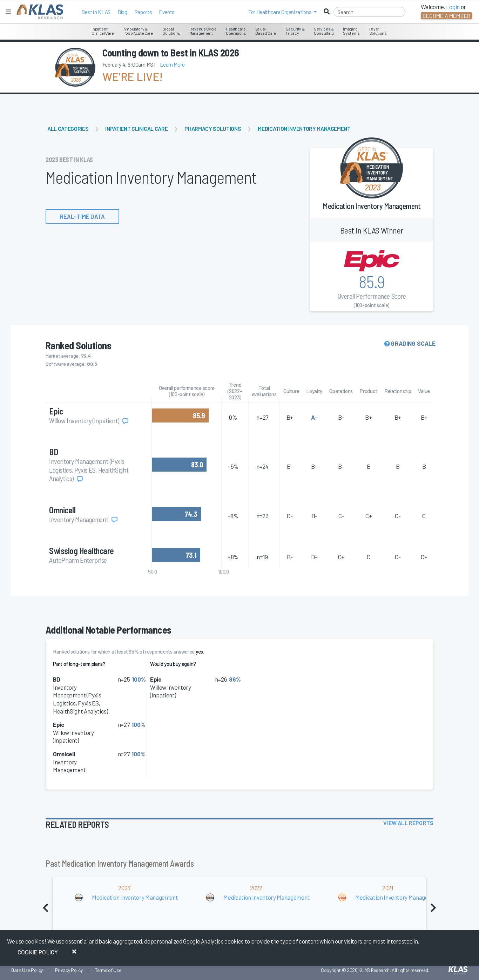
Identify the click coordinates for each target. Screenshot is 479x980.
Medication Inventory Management (304, 129)
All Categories (68, 129)
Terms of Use (108, 970)
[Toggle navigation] (8, 12)
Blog (122, 12)
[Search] (369, 12)
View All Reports (408, 823)
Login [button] (453, 7)
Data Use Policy (27, 970)
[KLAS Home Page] (38, 12)
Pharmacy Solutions (213, 129)
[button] (282, 12)
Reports (143, 12)
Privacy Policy (69, 970)
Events (167, 12)
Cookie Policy (38, 952)
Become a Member (446, 16)
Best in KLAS (96, 12)
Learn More (172, 64)
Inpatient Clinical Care (136, 129)
